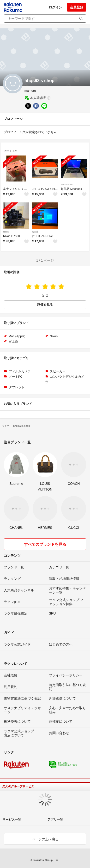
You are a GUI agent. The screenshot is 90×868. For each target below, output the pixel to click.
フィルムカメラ (20, 371)
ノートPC (16, 377)
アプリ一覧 (55, 819)
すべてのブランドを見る (45, 544)
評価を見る (45, 305)
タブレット (17, 387)
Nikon (6, 232)
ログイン (55, 7)
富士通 (35, 232)
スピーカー (58, 371)
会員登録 (77, 7)
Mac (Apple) (67, 185)
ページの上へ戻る (45, 839)
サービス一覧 (12, 819)
